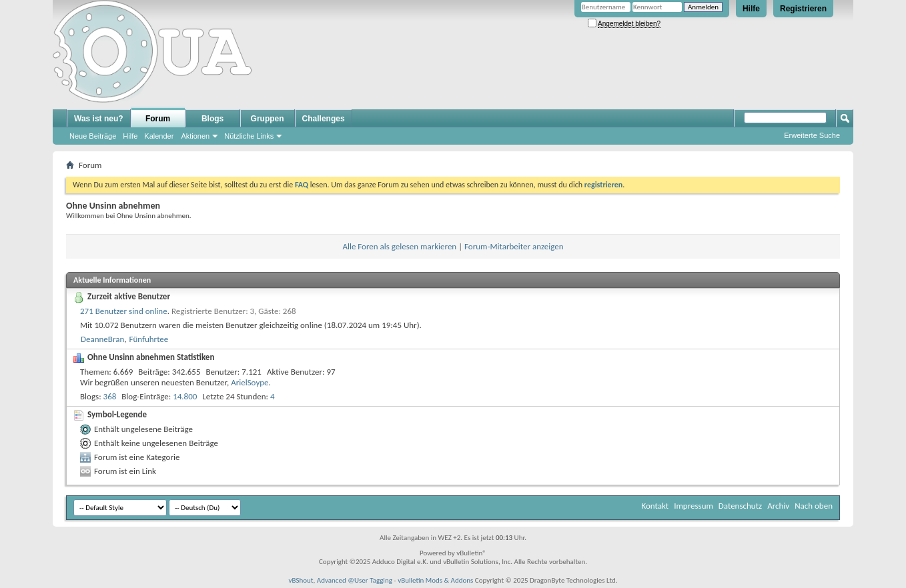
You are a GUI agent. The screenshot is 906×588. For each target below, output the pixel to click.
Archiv (778, 506)
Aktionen (195, 136)
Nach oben (814, 506)
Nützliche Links (249, 136)
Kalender (159, 136)
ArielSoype (250, 382)
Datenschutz (740, 506)
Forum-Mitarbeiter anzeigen (514, 246)
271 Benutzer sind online (124, 311)
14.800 (185, 396)
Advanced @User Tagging (355, 580)
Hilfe (751, 9)
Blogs (212, 119)
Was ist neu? (99, 119)
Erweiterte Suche (812, 135)
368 (110, 396)
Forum (158, 119)
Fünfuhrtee (148, 339)
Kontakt (655, 506)
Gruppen (268, 119)
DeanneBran (102, 339)
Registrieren (803, 9)
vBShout (301, 580)
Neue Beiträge (93, 136)
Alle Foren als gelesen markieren (399, 246)
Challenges (324, 119)
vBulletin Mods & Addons (435, 580)
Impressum (694, 506)
